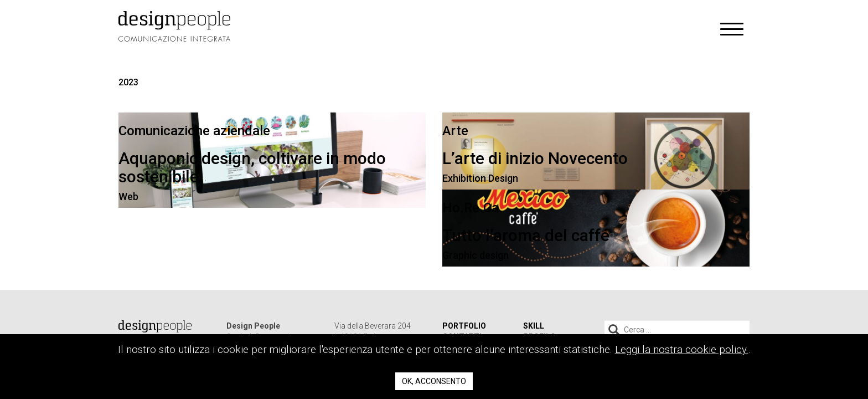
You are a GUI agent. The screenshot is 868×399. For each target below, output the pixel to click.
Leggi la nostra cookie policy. (682, 350)
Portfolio (464, 326)
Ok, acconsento (434, 381)
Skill (534, 326)
